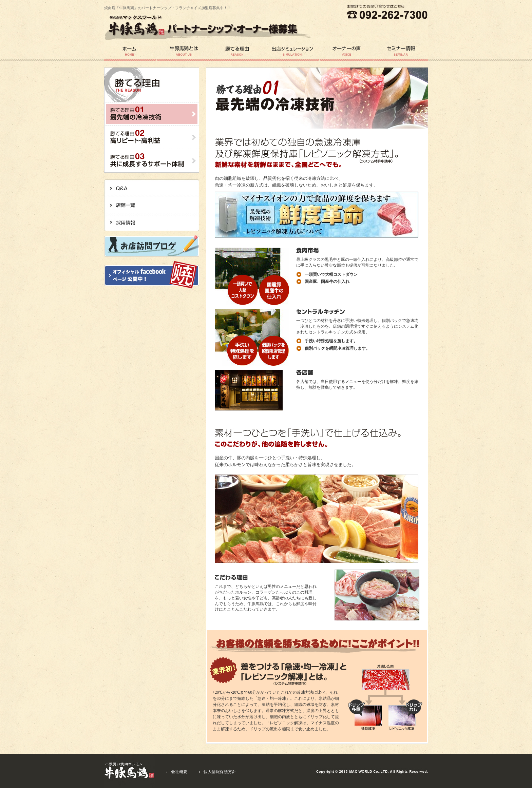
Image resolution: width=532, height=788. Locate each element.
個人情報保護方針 (220, 772)
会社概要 (179, 772)
